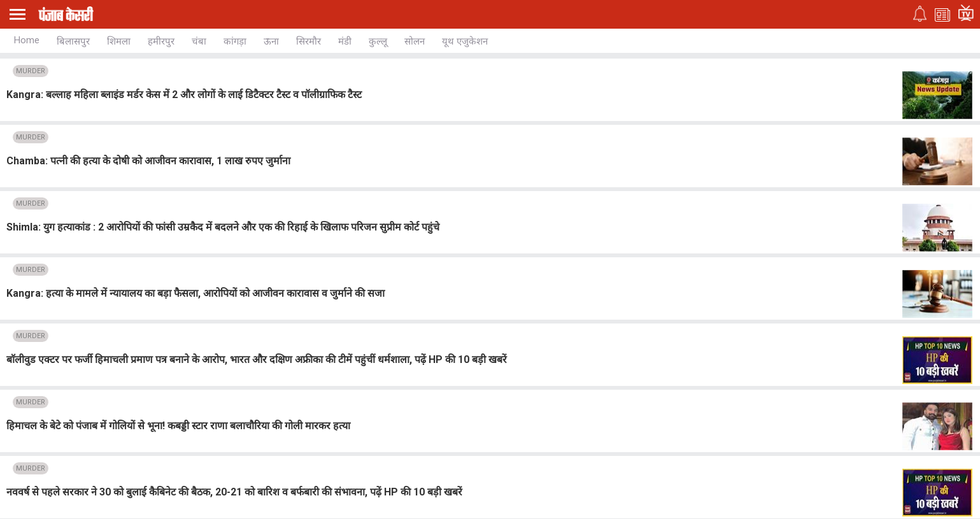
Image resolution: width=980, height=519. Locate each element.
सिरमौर (309, 41)
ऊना (271, 41)
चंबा (199, 41)
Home (27, 40)
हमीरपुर (161, 41)
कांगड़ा (235, 41)
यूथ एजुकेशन (465, 41)
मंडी (345, 41)
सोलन (415, 41)
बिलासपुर (73, 41)
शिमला (119, 41)
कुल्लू (378, 41)
